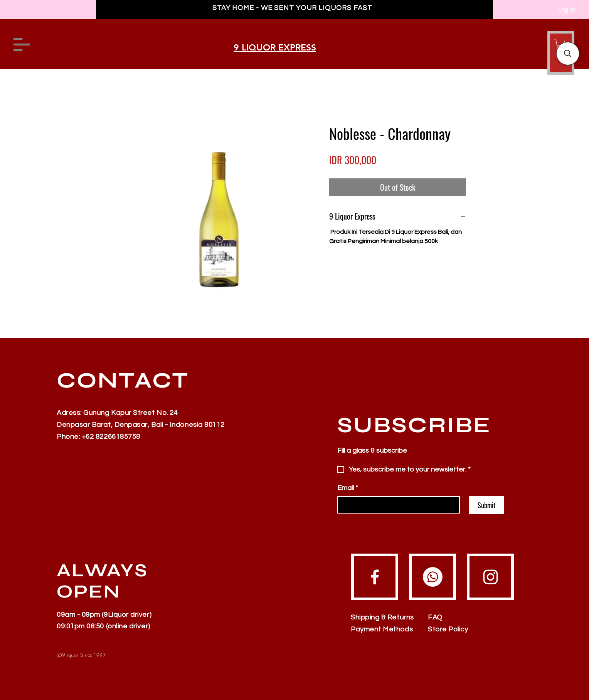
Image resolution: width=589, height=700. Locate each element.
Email (348, 488)
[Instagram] (491, 577)
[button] (568, 54)
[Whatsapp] (433, 577)
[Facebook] (375, 577)
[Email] (396, 505)
